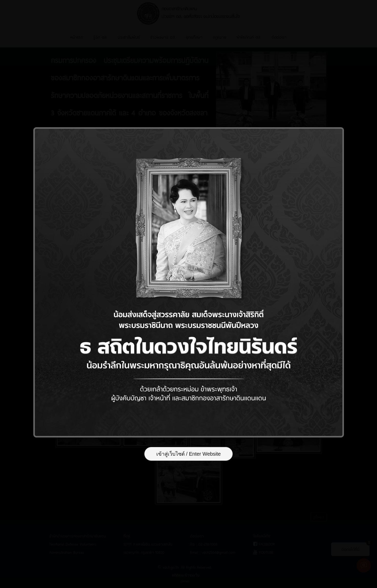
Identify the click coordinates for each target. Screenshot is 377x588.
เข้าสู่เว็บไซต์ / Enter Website (189, 454)
